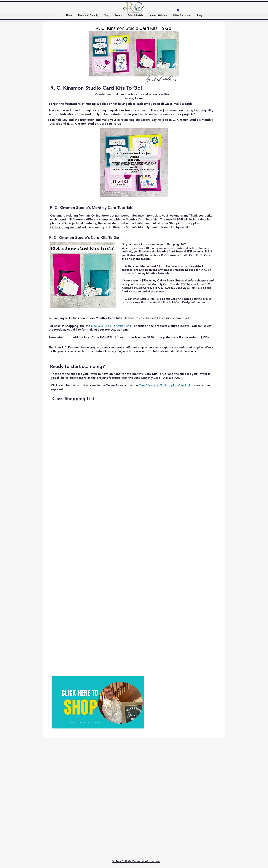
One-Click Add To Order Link (111, 326)
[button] (178, 9)
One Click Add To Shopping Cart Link (165, 385)
